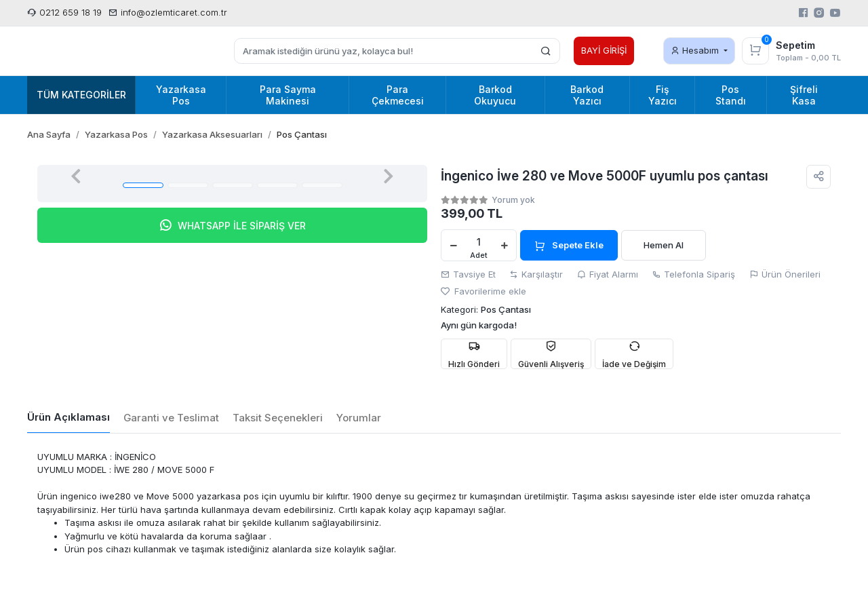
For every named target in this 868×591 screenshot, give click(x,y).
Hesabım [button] (696, 50)
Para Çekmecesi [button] (398, 95)
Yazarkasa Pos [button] (181, 95)
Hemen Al (664, 245)
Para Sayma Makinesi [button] (288, 95)
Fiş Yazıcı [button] (663, 95)
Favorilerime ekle (484, 291)
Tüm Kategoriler (81, 95)
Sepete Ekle (569, 246)
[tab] (68, 418)
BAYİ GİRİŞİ (604, 50)
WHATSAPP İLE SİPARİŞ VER (232, 225)
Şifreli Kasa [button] (804, 95)
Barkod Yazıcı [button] (587, 95)
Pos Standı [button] (731, 95)
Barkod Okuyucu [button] (495, 95)
